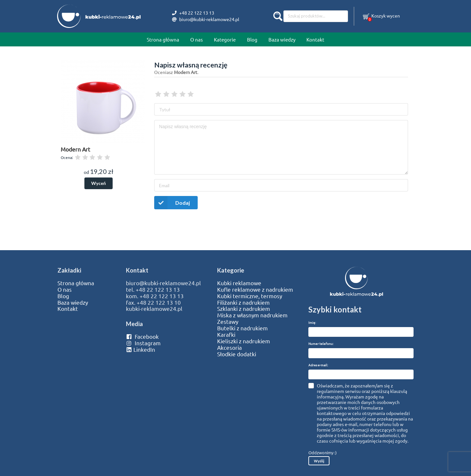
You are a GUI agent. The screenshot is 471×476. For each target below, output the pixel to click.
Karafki (226, 335)
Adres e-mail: (318, 365)
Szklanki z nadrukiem (244, 309)
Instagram (143, 343)
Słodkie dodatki (237, 354)
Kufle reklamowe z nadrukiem (255, 289)
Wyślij (319, 461)
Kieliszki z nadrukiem (244, 341)
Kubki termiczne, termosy (250, 296)
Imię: (312, 322)
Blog (252, 39)
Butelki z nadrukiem (242, 328)
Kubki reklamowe (239, 283)
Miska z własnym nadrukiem (252, 315)
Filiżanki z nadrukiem (243, 302)
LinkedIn (141, 349)
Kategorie (225, 39)
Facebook (142, 336)
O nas (197, 39)
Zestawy (228, 322)
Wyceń (99, 183)
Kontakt (315, 39)
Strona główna (163, 39)
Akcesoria (229, 348)
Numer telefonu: (321, 343)
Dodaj (172, 203)
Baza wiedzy (282, 39)
